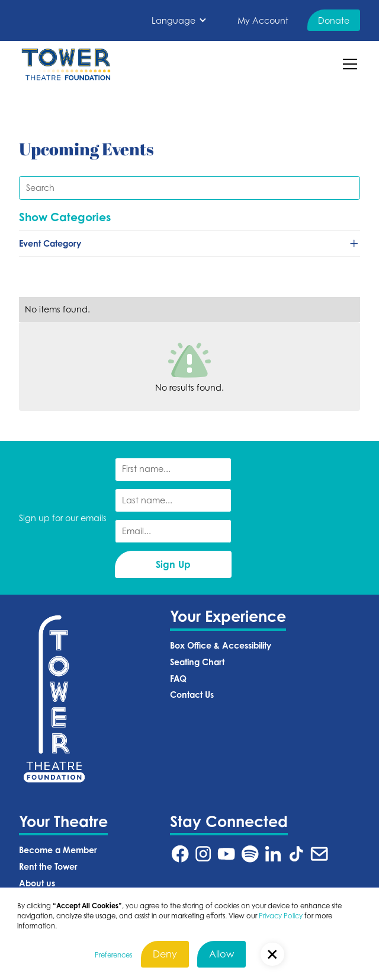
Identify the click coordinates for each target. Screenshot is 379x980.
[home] (66, 65)
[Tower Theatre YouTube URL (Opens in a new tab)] (226, 854)
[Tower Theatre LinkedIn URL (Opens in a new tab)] (273, 854)
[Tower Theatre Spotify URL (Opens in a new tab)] (250, 854)
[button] (179, 20)
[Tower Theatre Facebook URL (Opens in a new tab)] (180, 854)
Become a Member (58, 850)
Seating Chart (197, 662)
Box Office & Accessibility (221, 645)
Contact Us (192, 695)
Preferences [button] (113, 955)
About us (37, 883)
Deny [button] (165, 954)
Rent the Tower (48, 866)
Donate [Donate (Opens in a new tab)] (334, 20)
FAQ (178, 679)
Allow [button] (221, 954)
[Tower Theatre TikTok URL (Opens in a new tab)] (296, 854)
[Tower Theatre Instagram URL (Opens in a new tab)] (203, 854)
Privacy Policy (281, 916)
